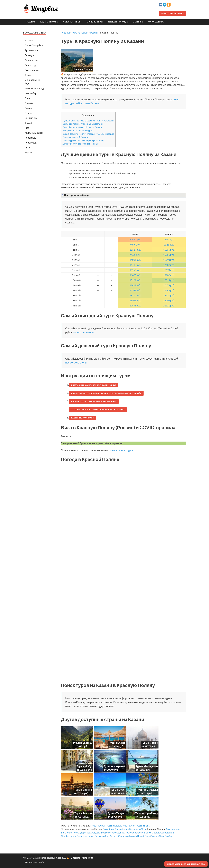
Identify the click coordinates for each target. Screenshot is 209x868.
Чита (27, 147)
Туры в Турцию (117, 813)
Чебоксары (31, 138)
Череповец (31, 143)
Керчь (91, 836)
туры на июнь (143, 826)
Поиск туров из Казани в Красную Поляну (83, 140)
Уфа (27, 128)
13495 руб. (135, 265)
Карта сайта (87, 858)
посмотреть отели (84, 332)
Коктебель (154, 833)
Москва (29, 40)
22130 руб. (169, 295)
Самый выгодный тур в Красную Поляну (83, 124)
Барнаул (29, 55)
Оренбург (30, 103)
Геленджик (135, 829)
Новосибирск (32, 93)
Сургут (28, 113)
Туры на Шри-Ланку (147, 813)
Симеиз (155, 836)
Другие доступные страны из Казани (81, 144)
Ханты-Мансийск (34, 133)
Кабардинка (118, 833)
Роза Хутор (79, 833)
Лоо (107, 836)
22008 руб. (169, 300)
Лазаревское (173, 829)
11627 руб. (135, 250)
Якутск (28, 152)
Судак (88, 833)
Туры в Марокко (83, 790)
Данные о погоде (31, 862)
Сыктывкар (31, 118)
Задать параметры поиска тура (186, 864)
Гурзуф (133, 836)
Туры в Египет (117, 743)
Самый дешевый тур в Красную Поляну (82, 127)
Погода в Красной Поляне (76, 137)
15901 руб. (135, 280)
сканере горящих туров (121, 450)
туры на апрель (114, 826)
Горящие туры (94, 22)
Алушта (96, 833)
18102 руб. (169, 275)
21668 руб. (169, 290)
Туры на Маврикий (115, 766)
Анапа (118, 829)
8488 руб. (135, 239)
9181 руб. (135, 255)
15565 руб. (135, 270)
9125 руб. (169, 245)
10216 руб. (169, 250)
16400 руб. (135, 275)
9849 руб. (135, 245)
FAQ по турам (48, 22)
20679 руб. (169, 285)
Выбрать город (117, 22)
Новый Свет (144, 836)
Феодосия (106, 833)
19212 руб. (135, 295)
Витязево (100, 836)
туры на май (129, 826)
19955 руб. (135, 300)
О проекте (75, 858)
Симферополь (69, 836)
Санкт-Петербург (34, 45)
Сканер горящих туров (172, 13)
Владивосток (32, 60)
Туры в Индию (150, 743)
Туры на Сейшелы (147, 790)
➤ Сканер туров (72, 22)
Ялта (144, 829)
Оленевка (82, 836)
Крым (112, 829)
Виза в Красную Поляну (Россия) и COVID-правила (88, 134)
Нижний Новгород (34, 88)
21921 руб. (169, 306)
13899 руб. (169, 280)
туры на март (98, 826)
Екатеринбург (32, 70)
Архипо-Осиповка (119, 836)
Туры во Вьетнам (83, 743)
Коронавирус (156, 22)
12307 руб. (169, 265)
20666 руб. (135, 306)
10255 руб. (169, 255)
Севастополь (167, 833)
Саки (162, 836)
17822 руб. (135, 285)
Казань (28, 75)
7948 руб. (169, 239)
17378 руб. (169, 270)
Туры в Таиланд (83, 813)
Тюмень (29, 123)
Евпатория (67, 833)
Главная (31, 22)
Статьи (137, 22)
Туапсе (145, 833)
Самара (29, 108)
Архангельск (31, 50)
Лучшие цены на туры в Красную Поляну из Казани (88, 121)
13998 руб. (169, 260)
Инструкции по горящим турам (78, 130)
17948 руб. (135, 290)
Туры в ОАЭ (117, 790)
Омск (27, 98)
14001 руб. (135, 260)
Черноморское (133, 833)
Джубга (169, 836)
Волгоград (30, 65)
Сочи (105, 829)
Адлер (125, 829)
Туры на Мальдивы (147, 766)
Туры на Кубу (84, 766)
